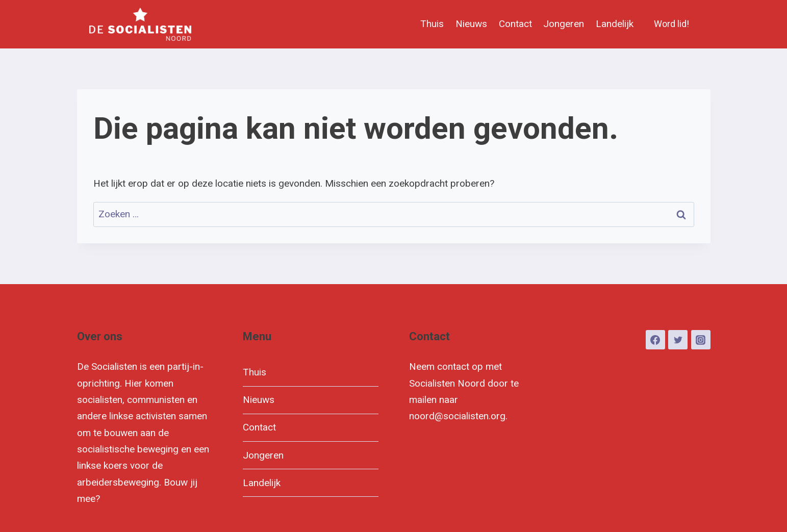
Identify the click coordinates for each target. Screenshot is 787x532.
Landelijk (615, 24)
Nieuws (471, 24)
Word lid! (671, 24)
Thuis (432, 24)
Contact (515, 24)
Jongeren (564, 24)
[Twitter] (678, 340)
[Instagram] (701, 340)
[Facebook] (655, 340)
